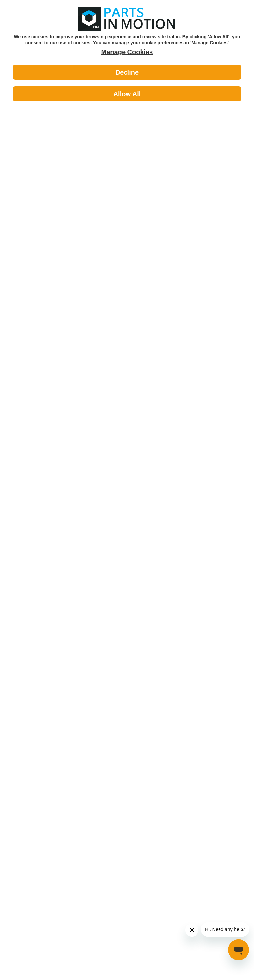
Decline (127, 72)
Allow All (127, 94)
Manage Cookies (127, 52)
